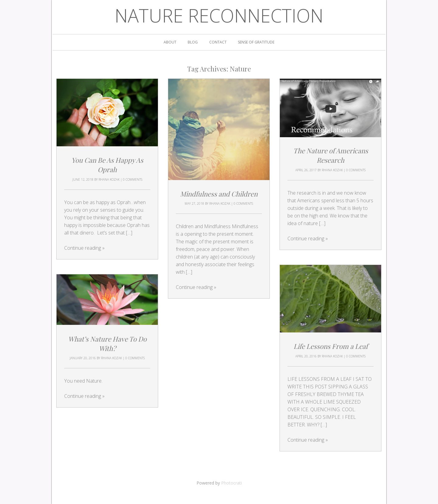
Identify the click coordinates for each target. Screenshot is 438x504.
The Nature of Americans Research (331, 156)
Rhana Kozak (109, 179)
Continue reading (84, 248)
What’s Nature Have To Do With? (107, 343)
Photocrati (231, 483)
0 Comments (133, 179)
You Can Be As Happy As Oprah (107, 165)
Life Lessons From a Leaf (331, 346)
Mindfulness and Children (219, 194)
